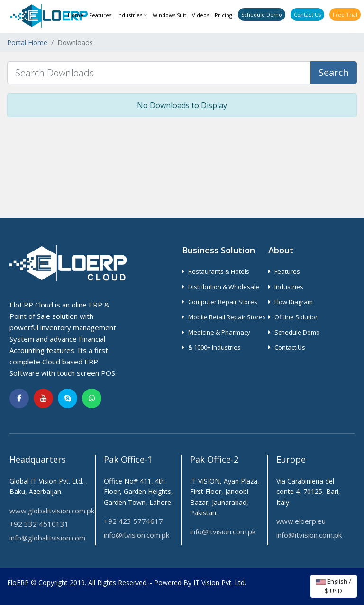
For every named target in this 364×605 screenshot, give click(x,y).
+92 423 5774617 (133, 521)
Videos (200, 15)
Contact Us (307, 14)
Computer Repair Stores (220, 302)
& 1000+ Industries (211, 347)
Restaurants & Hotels (216, 271)
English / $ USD (334, 586)
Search (334, 72)
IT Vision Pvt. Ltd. (220, 582)
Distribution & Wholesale (221, 287)
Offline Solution (294, 317)
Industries (132, 15)
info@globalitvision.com (47, 538)
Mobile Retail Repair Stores (224, 317)
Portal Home (27, 42)
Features (100, 15)
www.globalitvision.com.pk (52, 511)
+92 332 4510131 (39, 524)
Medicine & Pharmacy (216, 332)
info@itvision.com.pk (136, 535)
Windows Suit (169, 15)
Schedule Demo (262, 14)
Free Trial (345, 14)
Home (76, 15)
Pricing (223, 15)
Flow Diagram (291, 302)
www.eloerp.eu (301, 521)
